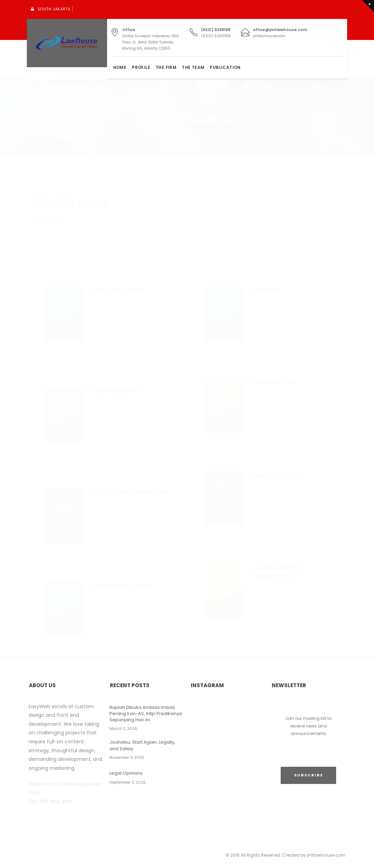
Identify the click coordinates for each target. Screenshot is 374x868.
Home (120, 67)
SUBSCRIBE (309, 775)
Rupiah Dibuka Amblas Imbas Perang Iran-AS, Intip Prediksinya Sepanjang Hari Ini (146, 714)
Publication (225, 67)
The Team (193, 67)
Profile (141, 67)
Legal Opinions (126, 773)
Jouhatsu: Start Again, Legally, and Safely (142, 745)
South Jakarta (54, 9)
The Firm (166, 67)
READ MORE (105, 307)
